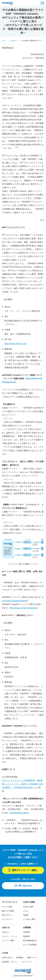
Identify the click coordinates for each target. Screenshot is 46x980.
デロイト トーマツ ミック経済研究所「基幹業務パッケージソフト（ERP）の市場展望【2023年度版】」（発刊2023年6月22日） (23, 784)
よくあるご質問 (29, 919)
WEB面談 (20, 958)
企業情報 (26, 932)
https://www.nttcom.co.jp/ (16, 344)
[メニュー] (42, 3)
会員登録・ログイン (10, 962)
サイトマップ (26, 962)
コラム (26, 911)
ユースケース (7, 919)
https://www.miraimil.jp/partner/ (24, 608)
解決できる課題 (8, 911)
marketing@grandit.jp (19, 813)
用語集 (26, 915)
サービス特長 (7, 907)
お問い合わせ (7, 958)
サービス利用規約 (30, 945)
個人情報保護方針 (30, 940)
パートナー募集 (8, 940)
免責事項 (26, 936)
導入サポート (7, 915)
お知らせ (5, 932)
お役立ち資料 (28, 907)
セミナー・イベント (10, 936)
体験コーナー (32, 958)
